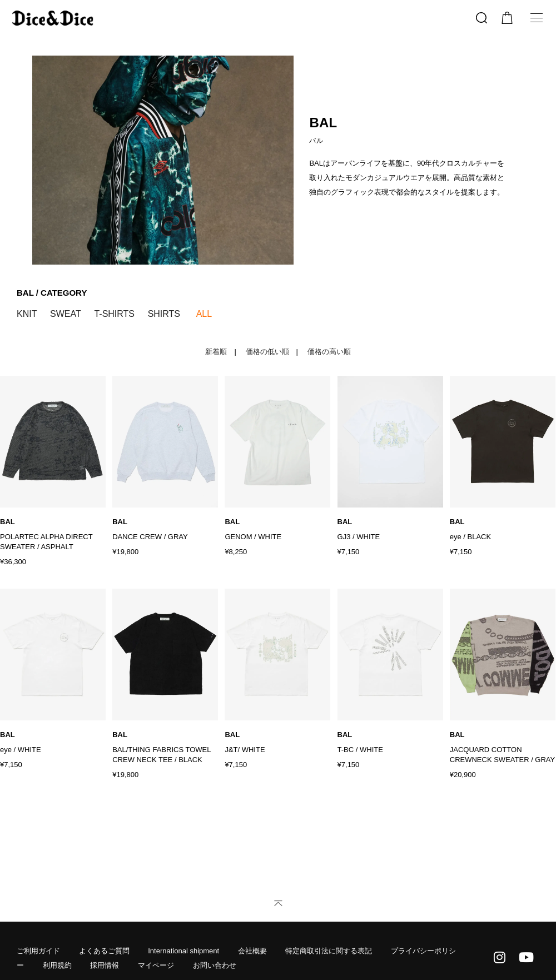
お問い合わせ (215, 965)
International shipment (183, 951)
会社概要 (252, 951)
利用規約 (57, 965)
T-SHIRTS (114, 314)
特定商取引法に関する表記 (329, 951)
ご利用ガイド (38, 951)
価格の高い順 (329, 352)
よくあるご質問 (104, 951)
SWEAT (66, 314)
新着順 (216, 352)
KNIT (27, 314)
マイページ (156, 965)
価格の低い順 (267, 352)
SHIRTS (164, 314)
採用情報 (105, 965)
